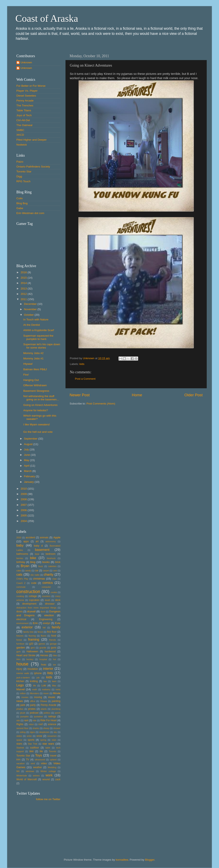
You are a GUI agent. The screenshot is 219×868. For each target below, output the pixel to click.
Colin (20, 198)
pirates (32, 709)
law (45, 681)
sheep (46, 728)
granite (43, 648)
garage (53, 644)
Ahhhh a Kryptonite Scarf (39, 330)
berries (20, 558)
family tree (28, 632)
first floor (52, 632)
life (35, 686)
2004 (24, 521)
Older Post (194, 395)
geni (33, 648)
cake (19, 571)
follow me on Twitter (48, 799)
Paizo (20, 162)
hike (55, 655)
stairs (19, 744)
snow (39, 736)
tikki (31, 751)
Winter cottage (48, 771)
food (54, 636)
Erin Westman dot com (30, 213)
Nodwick (22, 145)
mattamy (46, 689)
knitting (34, 681)
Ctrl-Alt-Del (23, 120)
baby (20, 545)
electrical (21, 619)
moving (38, 697)
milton (23, 693)
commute (21, 587)
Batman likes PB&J (35, 369)
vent (33, 763)
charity (49, 574)
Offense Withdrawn (35, 385)
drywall (31, 611)
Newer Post (80, 395)
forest (19, 640)
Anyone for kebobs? (36, 410)
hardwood (50, 652)
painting (56, 701)
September (31, 439)
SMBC (20, 130)
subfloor (34, 748)
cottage (33, 596)
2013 (24, 289)
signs (32, 732)
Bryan (25, 566)
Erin (35, 623)
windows (30, 771)
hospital (43, 659)
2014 (24, 283)
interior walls (23, 673)
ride (35, 720)
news (20, 701)
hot (55, 659)
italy (50, 673)
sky (55, 732)
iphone (38, 673)
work (49, 775)
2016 (24, 272)
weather (38, 767)
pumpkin (24, 716)
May (27, 460)
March (28, 471)
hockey (30, 659)
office (33, 701)
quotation (38, 716)
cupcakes (34, 600)
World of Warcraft (27, 779)
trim (18, 760)
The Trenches (25, 105)
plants (44, 709)
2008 (24, 499)
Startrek (20, 748)
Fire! (26, 375)
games (42, 644)
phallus (20, 709)
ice (54, 665)
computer (46, 587)
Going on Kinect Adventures (40, 405)
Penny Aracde (49, 705)
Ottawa (43, 701)
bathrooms (22, 554)
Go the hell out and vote (38, 432)
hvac (44, 665)
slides (19, 736)
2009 (24, 494)
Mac (54, 686)
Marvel (21, 689)
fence (40, 632)
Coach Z (21, 583)
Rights (20, 724)
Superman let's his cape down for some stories (42, 346)
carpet (46, 571)
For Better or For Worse (31, 86)
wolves (36, 776)
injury (19, 669)
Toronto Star (24, 171)
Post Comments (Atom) (101, 404)
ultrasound (40, 760)
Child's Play (22, 579)
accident (30, 538)
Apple (57, 537)
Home (137, 395)
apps (26, 541)
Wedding (52, 767)
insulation (33, 669)
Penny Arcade (25, 101)
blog (33, 562)
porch (58, 713)
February (30, 476)
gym (18, 652)
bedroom (51, 554)
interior (48, 669)
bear (37, 554)
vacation (20, 763)
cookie (54, 592)
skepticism (44, 732)
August (29, 444)
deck (58, 600)
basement (42, 550)
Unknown (26, 62)
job (38, 678)
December (31, 304)
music (52, 697)
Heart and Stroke (26, 655)
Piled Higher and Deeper (32, 140)
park (23, 705)
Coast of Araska (47, 18)
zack (58, 779)
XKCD (20, 135)
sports (31, 740)
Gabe (20, 208)
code (34, 583)
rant (26, 720)
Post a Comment (85, 379)
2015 (24, 278)
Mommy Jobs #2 (33, 353)
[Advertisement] (35, 823)
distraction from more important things (36, 608)
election (49, 615)
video (44, 763)
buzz (41, 566)
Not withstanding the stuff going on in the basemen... (41, 398)
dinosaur (50, 604)
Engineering (46, 619)
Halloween (32, 652)
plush (23, 713)
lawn (54, 681)
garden (21, 648)
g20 (31, 644)
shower (57, 728)
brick (58, 562)
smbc (29, 736)
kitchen (20, 681)
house (22, 664)
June (27, 455)
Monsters (34, 693)
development (29, 604)
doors (19, 612)
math (35, 689)
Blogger (150, 860)
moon (46, 693)
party (33, 705)
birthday (21, 562)
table (48, 748)
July (27, 449)
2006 (24, 510)
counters (46, 596)
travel (53, 756)
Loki (44, 686)
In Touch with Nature (36, 320)
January (29, 482)
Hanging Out (31, 380)
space (19, 740)
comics (47, 583)
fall (44, 628)
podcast (34, 713)
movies (25, 697)
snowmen (52, 736)
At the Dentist (32, 325)
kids (82, 364)
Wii (18, 771)
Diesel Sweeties (26, 96)
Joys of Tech (24, 115)
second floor (22, 728)
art (37, 541)
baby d (38, 546)
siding (23, 732)
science (52, 724)
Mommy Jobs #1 (33, 358)
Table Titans (24, 110)
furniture (20, 644)
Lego (20, 685)
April (27, 466)
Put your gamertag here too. (37, 242)
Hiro (18, 659)
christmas (39, 579)
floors (43, 636)
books (46, 562)
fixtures (20, 636)
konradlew (122, 860)
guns (54, 648)
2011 (24, 299)
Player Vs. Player (27, 91)
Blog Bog (22, 203)
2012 (24, 294)
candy (28, 571)
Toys (39, 755)
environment (22, 623)
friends (53, 640)
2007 (24, 505)
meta (58, 689)
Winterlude (22, 776)
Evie (58, 623)
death (48, 600)
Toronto (53, 751)
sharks (36, 728)
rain (18, 720)
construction (28, 592)
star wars (48, 744)
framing (34, 639)
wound (46, 779)
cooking (20, 596)
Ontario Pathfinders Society (33, 167)
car (37, 571)
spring (43, 740)
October (29, 315)
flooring (32, 636)
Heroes (44, 655)
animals (44, 538)
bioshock (51, 558)
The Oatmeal (24, 125)
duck (43, 612)
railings (52, 716)
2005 (24, 515)
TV (28, 760)
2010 (24, 489)
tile (41, 751)
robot (31, 724)
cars (55, 571)
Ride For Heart (49, 720)
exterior (27, 627)
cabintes (52, 566)
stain (54, 740)
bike (33, 558)
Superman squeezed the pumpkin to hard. (38, 337)
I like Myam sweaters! (37, 424)
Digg (19, 176)
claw (54, 579)
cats (19, 574)
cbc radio (35, 575)
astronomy (51, 541)
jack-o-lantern (23, 678)
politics (47, 713)
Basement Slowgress (36, 391)
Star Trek (33, 744)
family (56, 627)
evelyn (47, 623)
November (31, 309)
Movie (57, 693)
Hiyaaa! (28, 364)
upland (53, 760)
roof (40, 724)
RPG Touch (23, 181)
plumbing (56, 709)
